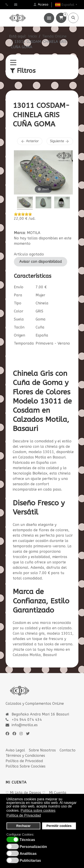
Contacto (68, 750)
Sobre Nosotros (42, 750)
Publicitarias (30, 861)
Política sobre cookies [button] (38, 810)
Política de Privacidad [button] (24, 815)
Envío (19, 287)
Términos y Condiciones (25, 756)
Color (19, 311)
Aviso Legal (15, 750)
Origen (19, 335)
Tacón (19, 327)
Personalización (33, 847)
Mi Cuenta (58, 793)
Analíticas (28, 854)
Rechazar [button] (24, 826)
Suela (19, 319)
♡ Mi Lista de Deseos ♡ (25, 793)
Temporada (24, 343)
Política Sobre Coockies (26, 766)
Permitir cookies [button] (59, 826)
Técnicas (27, 840)
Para (18, 295)
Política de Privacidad (24, 761)
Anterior (30, 141)
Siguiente (60, 141)
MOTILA (34, 233)
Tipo (18, 303)
